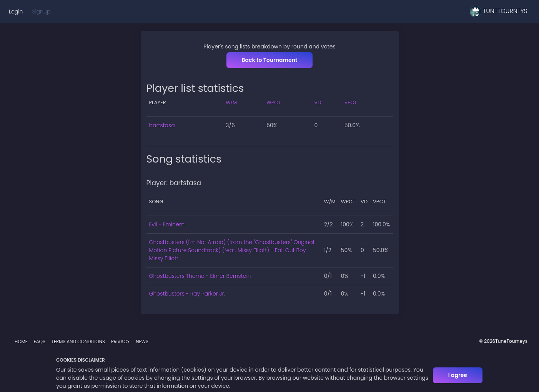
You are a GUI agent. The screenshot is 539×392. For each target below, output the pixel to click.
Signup (41, 12)
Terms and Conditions (78, 341)
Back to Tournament (270, 60)
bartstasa (162, 125)
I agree (458, 375)
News (142, 341)
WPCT (274, 102)
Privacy (120, 341)
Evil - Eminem (167, 224)
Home (21, 341)
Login (16, 12)
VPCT (351, 102)
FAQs (40, 341)
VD (318, 102)
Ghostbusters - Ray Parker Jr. (187, 294)
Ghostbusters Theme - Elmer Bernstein (200, 276)
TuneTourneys (499, 12)
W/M (231, 102)
